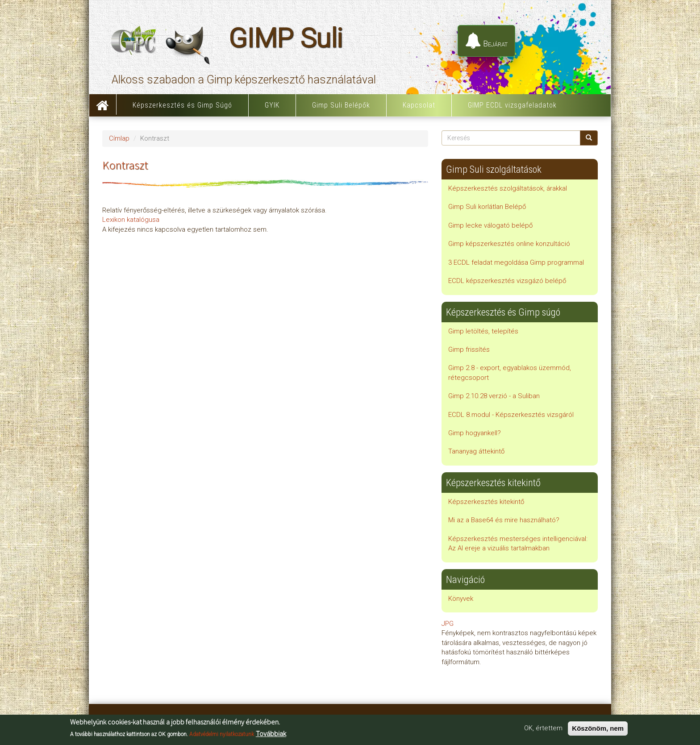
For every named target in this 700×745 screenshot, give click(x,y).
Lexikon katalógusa (131, 220)
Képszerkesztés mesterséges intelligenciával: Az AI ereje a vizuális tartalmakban (518, 543)
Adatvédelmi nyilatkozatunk (222, 734)
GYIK (272, 105)
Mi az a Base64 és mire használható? (504, 520)
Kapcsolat (419, 105)
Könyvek (461, 599)
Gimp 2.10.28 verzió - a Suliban (494, 396)
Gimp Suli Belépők (341, 105)
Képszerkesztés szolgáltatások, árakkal (508, 188)
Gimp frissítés (469, 350)
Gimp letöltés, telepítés (483, 331)
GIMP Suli (285, 43)
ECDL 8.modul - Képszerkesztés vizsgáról (511, 415)
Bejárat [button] (486, 41)
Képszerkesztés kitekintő (486, 502)
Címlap (103, 104)
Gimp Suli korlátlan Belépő (487, 207)
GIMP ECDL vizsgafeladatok (512, 105)
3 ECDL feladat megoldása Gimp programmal (516, 262)
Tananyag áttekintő (476, 451)
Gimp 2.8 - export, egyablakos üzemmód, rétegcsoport (510, 372)
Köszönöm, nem (598, 729)
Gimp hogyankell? (475, 433)
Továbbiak (271, 734)
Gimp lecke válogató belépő (490, 225)
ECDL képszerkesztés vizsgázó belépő (507, 281)
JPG (448, 624)
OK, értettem (543, 728)
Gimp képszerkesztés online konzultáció (509, 244)
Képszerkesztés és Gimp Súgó (182, 105)
